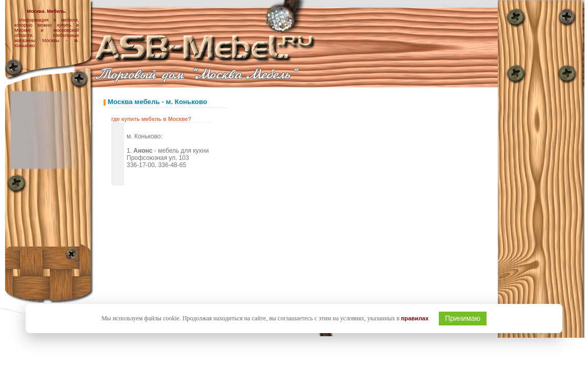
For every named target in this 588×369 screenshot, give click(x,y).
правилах (415, 318)
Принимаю (463, 318)
